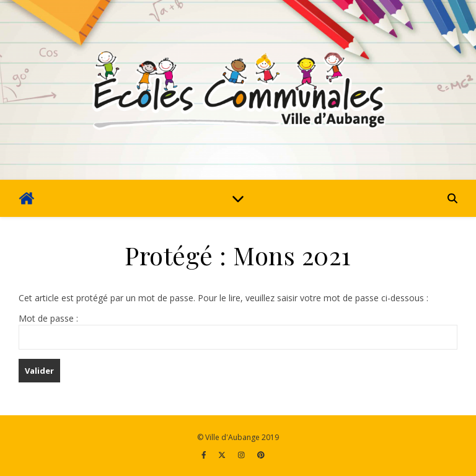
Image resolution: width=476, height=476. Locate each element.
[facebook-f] (205, 455)
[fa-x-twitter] (223, 455)
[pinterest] (261, 455)
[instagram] (242, 455)
